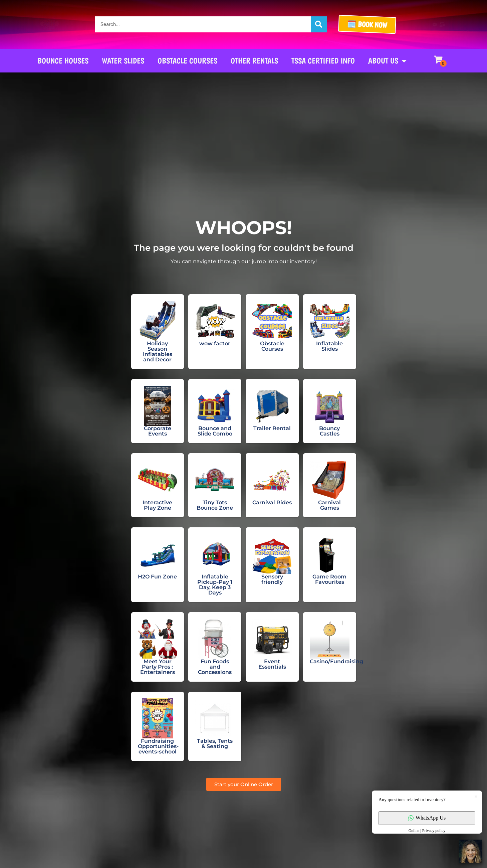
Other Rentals (254, 61)
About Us (387, 61)
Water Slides (123, 61)
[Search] (319, 24)
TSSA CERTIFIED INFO (323, 61)
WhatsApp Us (427, 818)
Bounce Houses (63, 61)
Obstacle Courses (187, 61)
